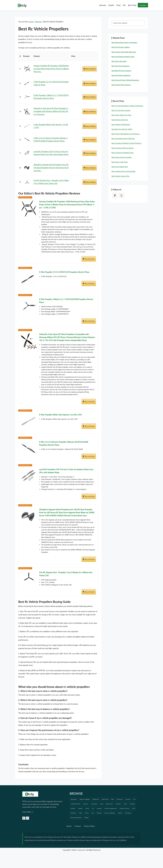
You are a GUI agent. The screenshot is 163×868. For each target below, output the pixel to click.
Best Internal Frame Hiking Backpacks (125, 80)
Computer (94, 804)
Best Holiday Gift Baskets (121, 124)
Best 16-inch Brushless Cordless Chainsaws (127, 106)
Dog (102, 804)
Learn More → (28, 812)
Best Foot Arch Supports (120, 66)
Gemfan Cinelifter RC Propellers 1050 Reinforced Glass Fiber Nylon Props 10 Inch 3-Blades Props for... (51, 69)
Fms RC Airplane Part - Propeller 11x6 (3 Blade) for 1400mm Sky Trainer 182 (66, 574)
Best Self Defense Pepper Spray (123, 57)
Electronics (110, 804)
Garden (73, 808)
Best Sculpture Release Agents (123, 148)
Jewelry (99, 808)
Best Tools (105, 799)
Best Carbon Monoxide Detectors (124, 52)
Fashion (118, 804)
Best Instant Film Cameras (121, 85)
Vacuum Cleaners (76, 817)
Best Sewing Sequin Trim (120, 176)
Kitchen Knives (125, 808)
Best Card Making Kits (120, 167)
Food (125, 804)
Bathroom (96, 799)
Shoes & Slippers (110, 813)
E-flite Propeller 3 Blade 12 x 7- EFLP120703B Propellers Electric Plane (66, 301)
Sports (120, 813)
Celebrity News (75, 804)
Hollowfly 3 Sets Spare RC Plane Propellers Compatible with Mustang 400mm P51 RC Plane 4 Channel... (51, 111)
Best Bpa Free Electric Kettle (122, 129)
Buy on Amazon (91, 69)
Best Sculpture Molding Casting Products (126, 143)
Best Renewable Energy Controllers (124, 42)
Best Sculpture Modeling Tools (123, 153)
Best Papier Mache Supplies (122, 157)
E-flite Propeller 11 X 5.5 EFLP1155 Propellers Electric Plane (64, 272)
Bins (113, 799)
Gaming (132, 804)
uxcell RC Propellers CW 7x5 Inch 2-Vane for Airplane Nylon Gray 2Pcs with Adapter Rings (66, 471)
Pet (93, 813)
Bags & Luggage (85, 799)
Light (81, 813)
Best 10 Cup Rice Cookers (121, 110)
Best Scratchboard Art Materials (123, 138)
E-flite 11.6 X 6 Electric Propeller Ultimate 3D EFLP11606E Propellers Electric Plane (64, 443)
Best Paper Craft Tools (120, 162)
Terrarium (128, 813)
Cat (134, 799)
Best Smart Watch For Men (121, 115)
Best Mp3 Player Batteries (121, 75)
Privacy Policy (89, 826)
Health (80, 808)
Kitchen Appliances (111, 808)
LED (133, 808)
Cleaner (86, 804)
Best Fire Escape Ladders (121, 47)
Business (120, 799)
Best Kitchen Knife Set (120, 120)
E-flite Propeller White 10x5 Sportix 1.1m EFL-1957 (61, 415)
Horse (87, 808)
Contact (78, 826)
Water (86, 817)
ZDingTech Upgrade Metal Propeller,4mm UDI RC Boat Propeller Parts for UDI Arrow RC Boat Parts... (51, 168)
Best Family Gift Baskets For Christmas (126, 134)
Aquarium (74, 799)
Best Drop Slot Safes (119, 61)
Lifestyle (73, 813)
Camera (128, 799)
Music (87, 813)
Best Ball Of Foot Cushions (121, 71)
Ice (93, 808)
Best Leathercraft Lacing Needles (123, 171)
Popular (99, 813)
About (69, 826)
